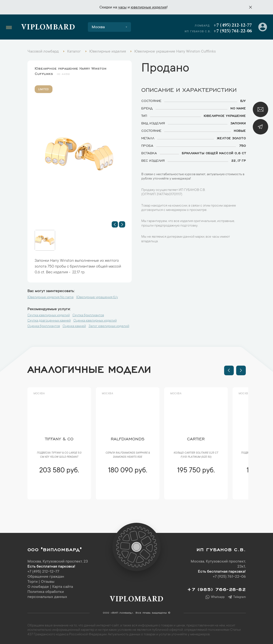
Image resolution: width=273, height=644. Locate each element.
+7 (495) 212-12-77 (233, 25)
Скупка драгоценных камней (49, 321)
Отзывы (48, 582)
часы (122, 7)
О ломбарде (38, 587)
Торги (32, 582)
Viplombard (48, 28)
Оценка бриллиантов (44, 326)
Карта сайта (63, 587)
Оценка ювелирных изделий (95, 321)
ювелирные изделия (149, 7)
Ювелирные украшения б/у (97, 297)
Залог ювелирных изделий (109, 326)
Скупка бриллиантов (88, 315)
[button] (115, 224)
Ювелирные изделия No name (51, 297)
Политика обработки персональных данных (47, 594)
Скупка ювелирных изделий (49, 315)
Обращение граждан (46, 577)
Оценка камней (74, 326)
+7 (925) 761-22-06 (233, 31)
